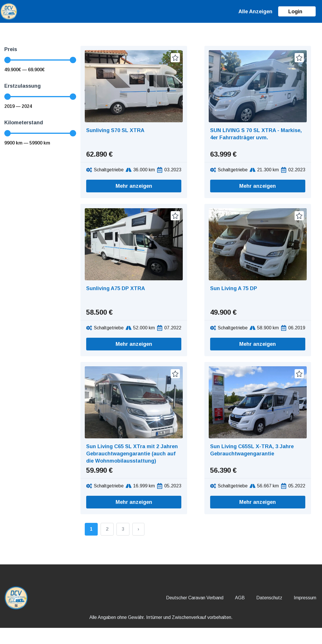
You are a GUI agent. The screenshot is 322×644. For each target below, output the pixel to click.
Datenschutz (269, 598)
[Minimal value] (40, 60)
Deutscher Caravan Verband (195, 598)
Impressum (305, 598)
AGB (240, 598)
